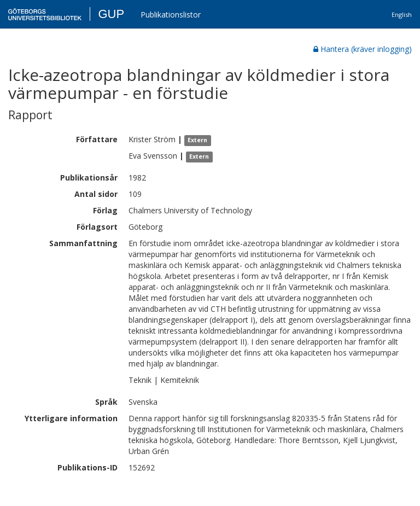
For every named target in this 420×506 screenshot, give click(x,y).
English (402, 14)
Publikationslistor (171, 14)
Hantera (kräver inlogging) (363, 49)
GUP (111, 14)
